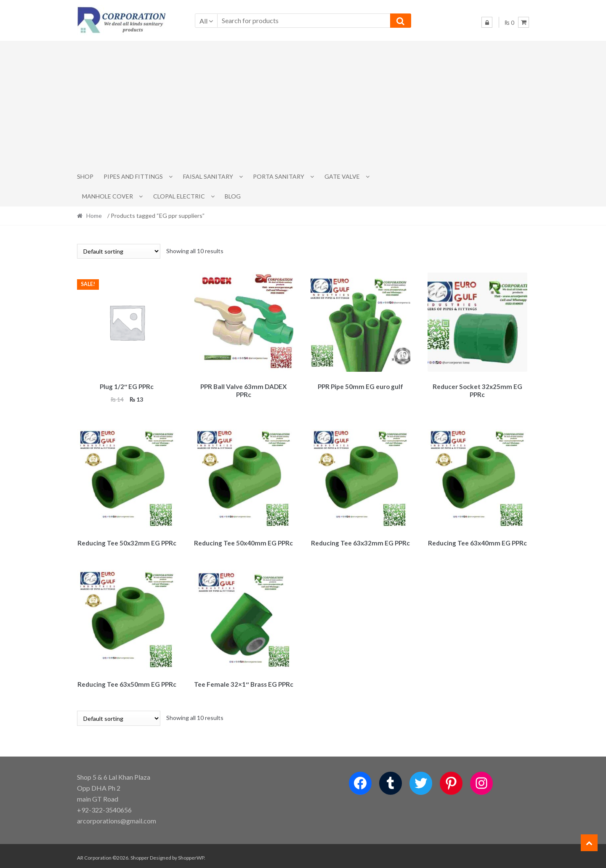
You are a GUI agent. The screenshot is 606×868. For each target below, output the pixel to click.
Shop (85, 176)
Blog (233, 196)
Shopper (140, 854)
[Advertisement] (303, 104)
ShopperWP (191, 854)
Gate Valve (342, 176)
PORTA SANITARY (279, 176)
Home (94, 216)
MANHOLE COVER (108, 196)
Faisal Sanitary (208, 176)
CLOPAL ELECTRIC (179, 196)
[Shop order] (119, 251)
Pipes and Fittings (133, 176)
